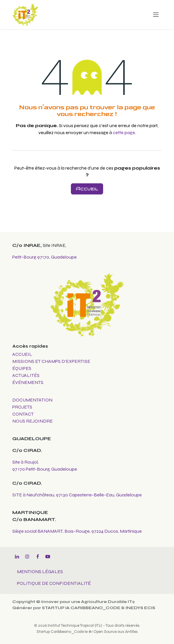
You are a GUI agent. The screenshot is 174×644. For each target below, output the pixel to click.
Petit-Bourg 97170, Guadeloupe (45, 257)
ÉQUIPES (22, 368)
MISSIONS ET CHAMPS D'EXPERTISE (52, 361)
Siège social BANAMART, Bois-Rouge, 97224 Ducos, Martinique (77, 531)
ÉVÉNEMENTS (28, 382)
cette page (124, 133)
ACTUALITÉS (26, 375)
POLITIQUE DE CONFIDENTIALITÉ (54, 583)
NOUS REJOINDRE (33, 421)
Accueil (87, 189)
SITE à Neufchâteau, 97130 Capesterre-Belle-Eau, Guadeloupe (77, 495)
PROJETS (22, 407)
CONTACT (23, 414)
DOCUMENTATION (32, 400)
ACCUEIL (22, 354)
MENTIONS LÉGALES (40, 572)
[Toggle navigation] (156, 15)
